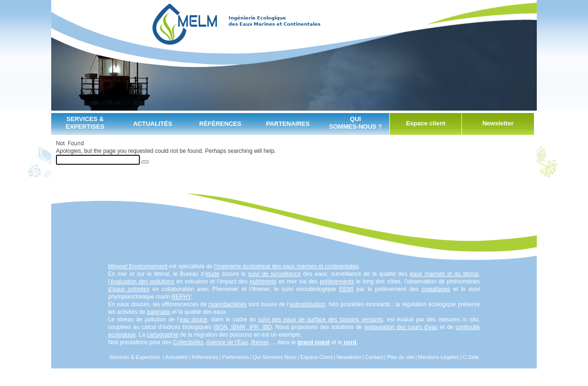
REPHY (181, 297)
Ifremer (260, 342)
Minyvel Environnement (138, 266)
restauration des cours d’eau (401, 327)
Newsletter (498, 123)
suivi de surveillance (274, 274)
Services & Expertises (85, 123)
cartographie (162, 335)
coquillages (436, 289)
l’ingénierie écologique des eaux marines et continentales (286, 266)
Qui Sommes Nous (275, 357)
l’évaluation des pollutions (141, 282)
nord (350, 342)
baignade (159, 312)
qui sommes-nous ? (355, 123)
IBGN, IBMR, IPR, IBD (243, 327)
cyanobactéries (227, 304)
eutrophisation (308, 304)
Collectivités (188, 342)
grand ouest (314, 342)
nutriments (263, 282)
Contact (374, 357)
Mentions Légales (439, 357)
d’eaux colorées (129, 289)
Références (220, 124)
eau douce (193, 320)
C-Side (471, 357)
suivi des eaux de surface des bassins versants (320, 320)
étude (212, 274)
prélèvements (337, 282)
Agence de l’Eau (227, 342)
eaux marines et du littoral (444, 274)
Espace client (426, 123)
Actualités (153, 124)
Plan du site (400, 357)
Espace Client (317, 357)
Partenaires (236, 357)
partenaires (288, 124)
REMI (346, 289)
